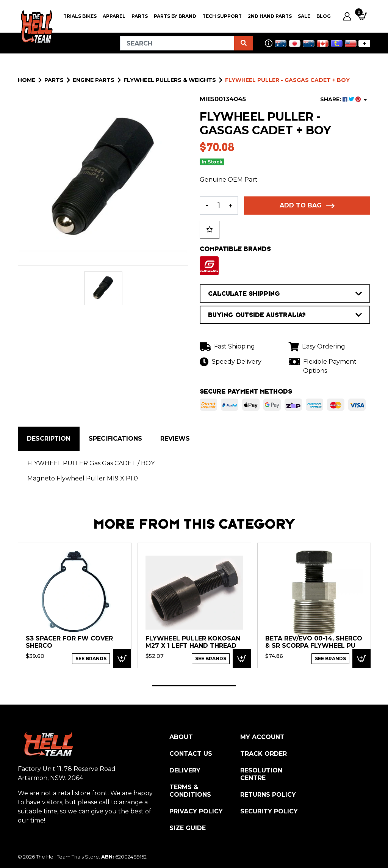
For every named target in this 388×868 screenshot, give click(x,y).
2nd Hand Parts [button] (270, 16)
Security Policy (269, 811)
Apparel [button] (114, 16)
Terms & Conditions (190, 791)
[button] (210, 230)
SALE (304, 16)
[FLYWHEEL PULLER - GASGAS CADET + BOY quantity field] (219, 206)
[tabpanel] (75, 605)
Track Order (264, 754)
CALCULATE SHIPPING (285, 294)
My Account (262, 737)
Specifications (115, 439)
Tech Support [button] (222, 16)
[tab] (49, 439)
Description (49, 439)
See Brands (91, 658)
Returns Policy (268, 795)
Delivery (185, 770)
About (181, 737)
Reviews (175, 439)
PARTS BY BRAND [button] (175, 16)
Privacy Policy (196, 811)
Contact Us (191, 754)
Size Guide (188, 828)
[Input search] (177, 43)
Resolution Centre (261, 774)
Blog (324, 16)
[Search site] (244, 43)
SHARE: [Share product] (341, 99)
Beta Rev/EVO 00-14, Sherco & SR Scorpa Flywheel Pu (314, 642)
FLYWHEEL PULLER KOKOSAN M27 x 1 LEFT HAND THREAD (193, 642)
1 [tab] (194, 686)
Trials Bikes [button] (80, 16)
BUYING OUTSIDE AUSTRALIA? (285, 315)
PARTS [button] (140, 16)
